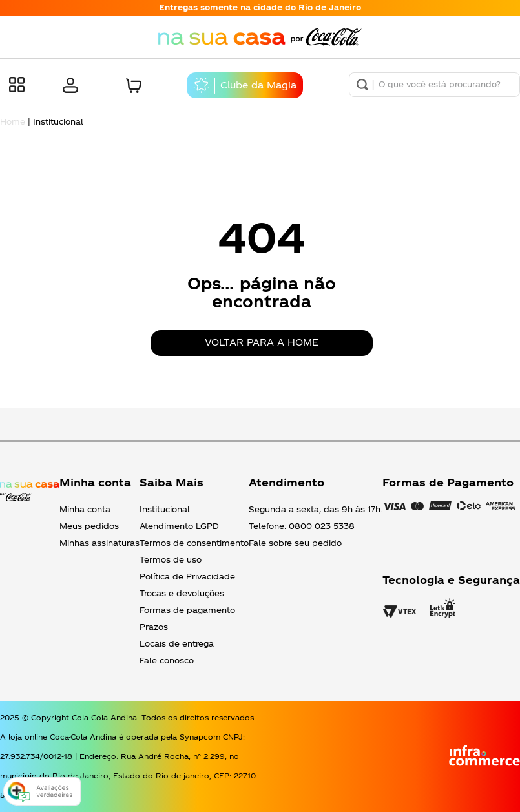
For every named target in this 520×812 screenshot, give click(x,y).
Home (13, 121)
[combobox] (434, 85)
